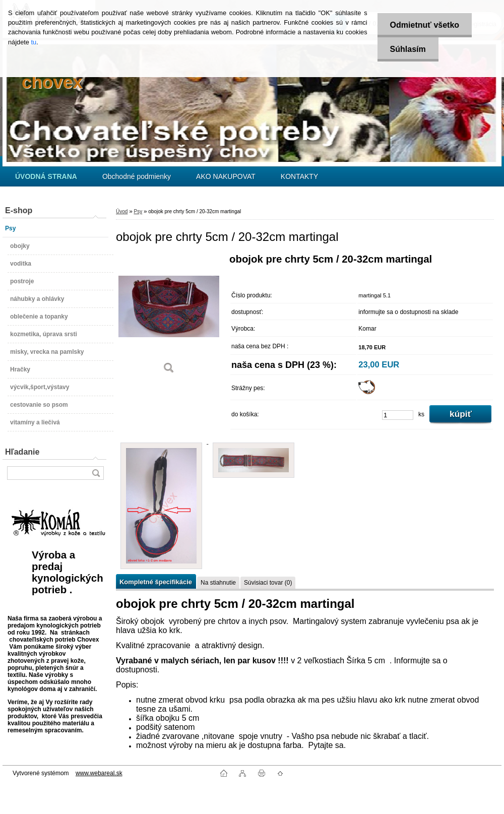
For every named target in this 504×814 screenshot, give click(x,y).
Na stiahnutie (218, 583)
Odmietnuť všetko (425, 25)
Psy (138, 211)
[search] (96, 473)
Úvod (122, 211)
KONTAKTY (299, 176)
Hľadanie (22, 452)
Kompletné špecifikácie (156, 582)
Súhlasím (408, 49)
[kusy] (398, 415)
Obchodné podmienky (137, 176)
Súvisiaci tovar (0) (268, 583)
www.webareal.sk (99, 773)
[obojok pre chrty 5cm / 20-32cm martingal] (169, 317)
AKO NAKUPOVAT (226, 176)
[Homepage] (46, 176)
